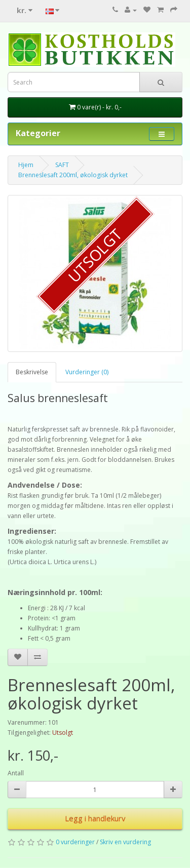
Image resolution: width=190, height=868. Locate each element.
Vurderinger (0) (87, 372)
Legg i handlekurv (95, 818)
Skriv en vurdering (125, 842)
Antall (16, 773)
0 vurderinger (75, 842)
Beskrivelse (32, 372)
